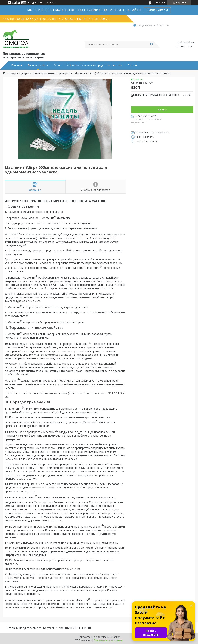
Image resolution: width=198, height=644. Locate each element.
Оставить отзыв (185, 46)
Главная (17, 65)
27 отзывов (159, 3)
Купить (162, 109)
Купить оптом (157, 10)
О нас (57, 65)
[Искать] (152, 44)
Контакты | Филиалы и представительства (94, 65)
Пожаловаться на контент (108, 640)
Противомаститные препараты (52, 73)
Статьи (132, 65)
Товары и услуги (38, 65)
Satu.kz (116, 637)
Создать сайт (35, 3)
